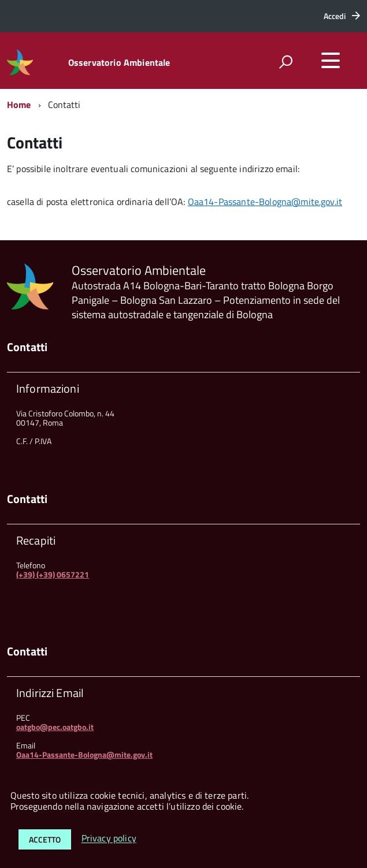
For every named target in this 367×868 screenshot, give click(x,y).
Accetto (45, 839)
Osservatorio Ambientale (119, 62)
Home (19, 105)
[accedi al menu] (331, 61)
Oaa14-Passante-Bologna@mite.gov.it (265, 202)
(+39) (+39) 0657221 (53, 574)
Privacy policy (109, 839)
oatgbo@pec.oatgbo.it (55, 727)
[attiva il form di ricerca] (286, 62)
